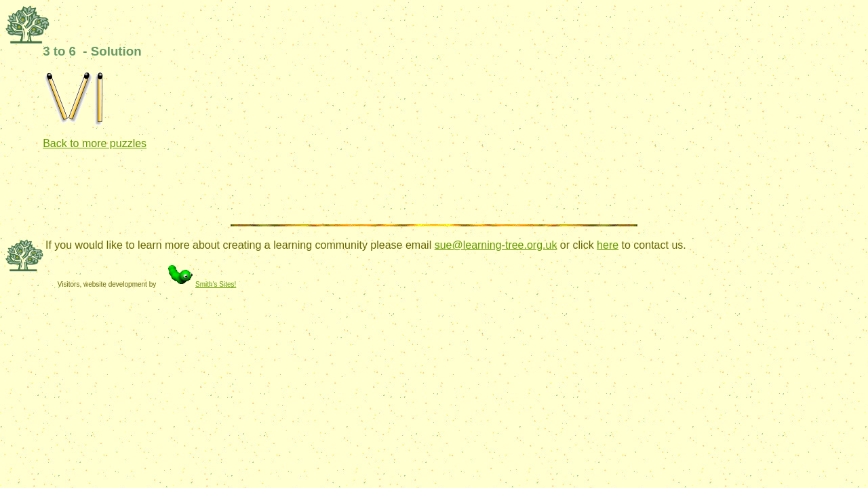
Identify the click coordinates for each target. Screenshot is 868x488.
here (608, 245)
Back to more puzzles (95, 143)
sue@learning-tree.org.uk (496, 245)
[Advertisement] (290, 191)
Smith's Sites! (197, 284)
